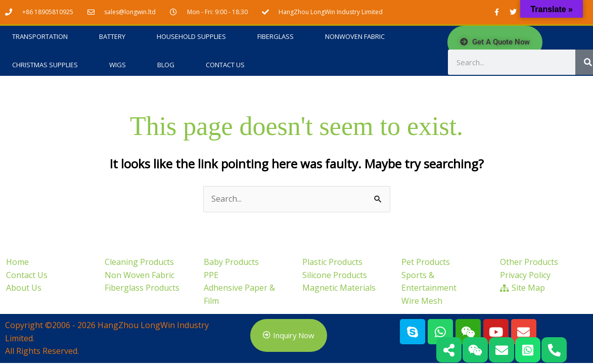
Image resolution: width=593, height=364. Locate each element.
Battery (112, 37)
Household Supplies (191, 37)
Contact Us (225, 65)
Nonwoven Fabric (355, 37)
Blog (166, 65)
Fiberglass (276, 37)
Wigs (118, 65)
